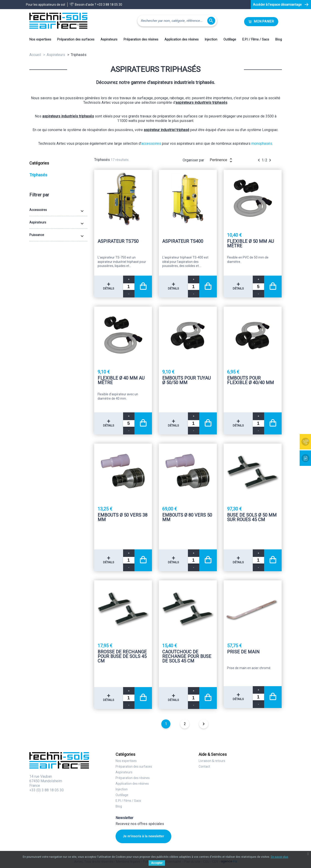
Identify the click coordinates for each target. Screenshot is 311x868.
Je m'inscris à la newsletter (144, 836)
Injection (211, 39)
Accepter (157, 863)
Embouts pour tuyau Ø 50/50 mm (186, 381)
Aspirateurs (109, 39)
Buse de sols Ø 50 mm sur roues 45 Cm (252, 518)
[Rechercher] (177, 21)
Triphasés (38, 175)
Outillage (230, 39)
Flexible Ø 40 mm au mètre (121, 381)
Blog (279, 39)
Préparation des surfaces (76, 39)
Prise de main (243, 652)
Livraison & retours (212, 761)
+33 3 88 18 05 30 (110, 5)
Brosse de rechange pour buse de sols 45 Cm (122, 656)
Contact (204, 766)
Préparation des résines (141, 39)
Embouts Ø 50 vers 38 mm (123, 518)
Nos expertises (40, 39)
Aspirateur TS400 (183, 241)
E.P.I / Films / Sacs (256, 39)
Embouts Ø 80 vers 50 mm (187, 518)
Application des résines (182, 39)
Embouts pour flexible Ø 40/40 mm (250, 381)
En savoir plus (279, 857)
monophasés (262, 143)
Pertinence (222, 160)
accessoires (151, 143)
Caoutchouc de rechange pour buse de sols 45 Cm (187, 656)
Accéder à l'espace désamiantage (277, 5)
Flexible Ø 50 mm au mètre (250, 244)
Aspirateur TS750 (118, 241)
